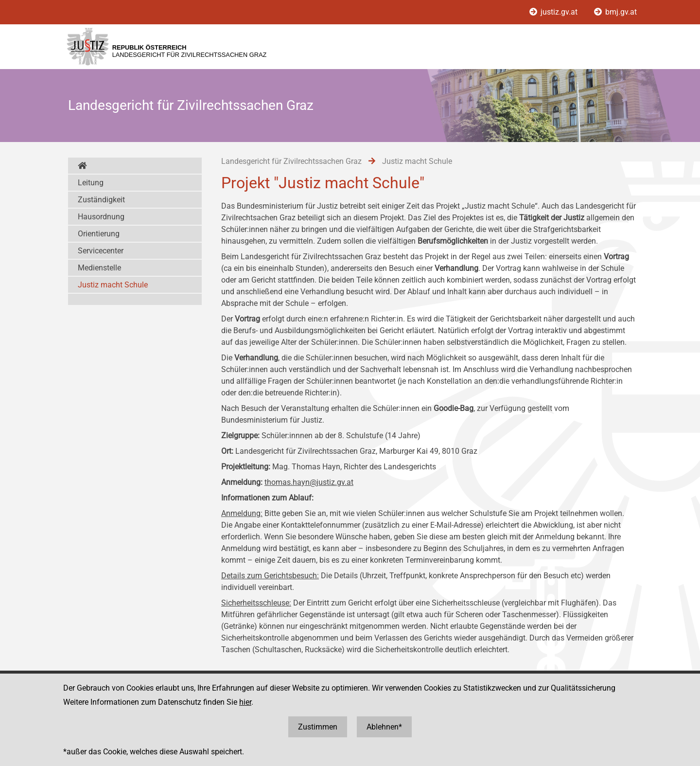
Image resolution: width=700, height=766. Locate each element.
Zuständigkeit (101, 200)
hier (245, 702)
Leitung (91, 183)
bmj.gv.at (615, 12)
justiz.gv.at (554, 12)
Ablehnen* (384, 727)
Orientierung (99, 234)
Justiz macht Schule (113, 285)
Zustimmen (318, 727)
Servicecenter (101, 251)
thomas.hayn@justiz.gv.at (309, 482)
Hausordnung (101, 217)
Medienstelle (99, 268)
